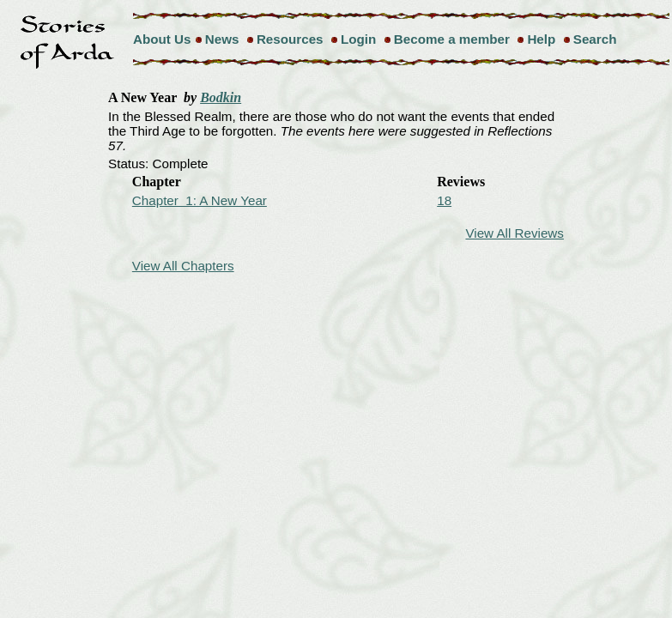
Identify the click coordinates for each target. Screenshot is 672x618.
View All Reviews (515, 233)
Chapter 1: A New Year (200, 200)
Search (595, 39)
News (222, 39)
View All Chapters (183, 266)
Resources (290, 39)
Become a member (452, 39)
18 (444, 200)
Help (541, 39)
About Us (162, 39)
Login (358, 39)
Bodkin (221, 97)
